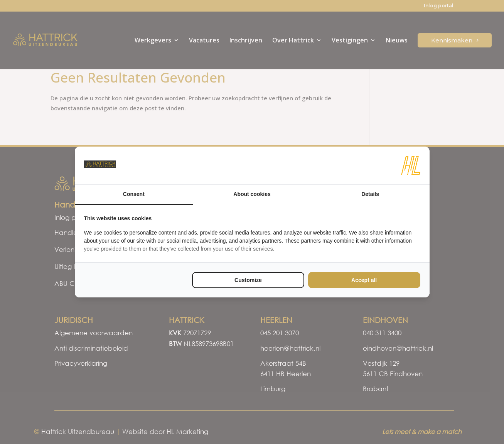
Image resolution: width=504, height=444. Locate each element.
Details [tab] (370, 194)
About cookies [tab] (252, 194)
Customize (248, 280)
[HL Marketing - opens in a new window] (411, 165)
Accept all (364, 280)
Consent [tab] (134, 194)
